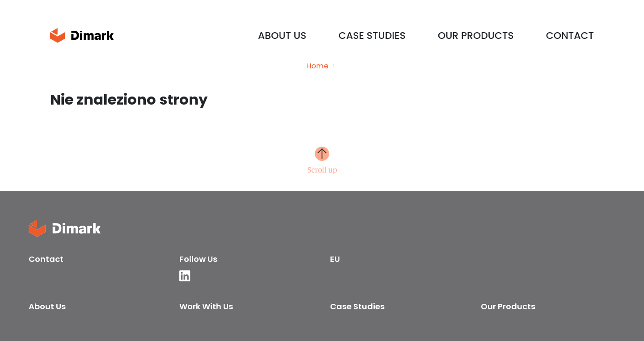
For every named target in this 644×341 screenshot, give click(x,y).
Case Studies (372, 36)
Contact (570, 36)
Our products (476, 36)
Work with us (206, 306)
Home (318, 66)
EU (335, 259)
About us (282, 36)
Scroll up (322, 169)
